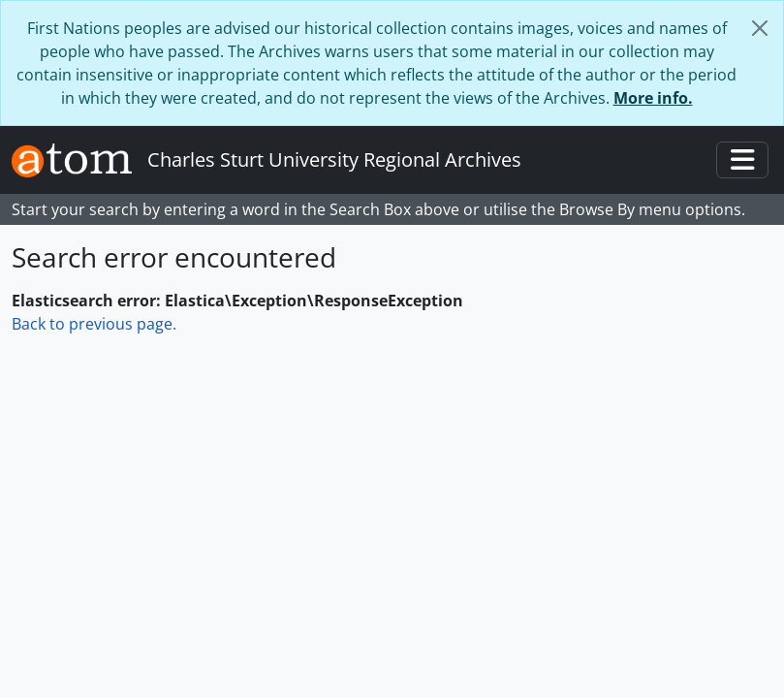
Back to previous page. (94, 324)
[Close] (760, 28)
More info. (653, 98)
